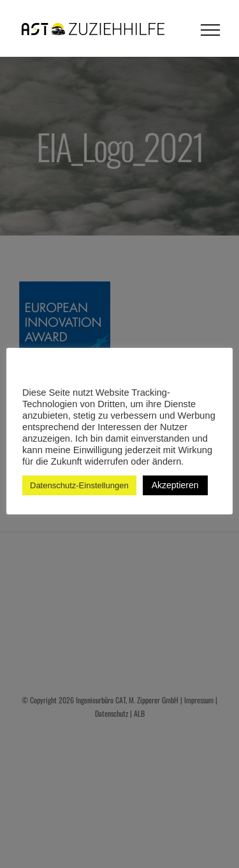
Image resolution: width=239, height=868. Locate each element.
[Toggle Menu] (210, 30)
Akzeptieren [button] (175, 485)
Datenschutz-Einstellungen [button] (79, 485)
